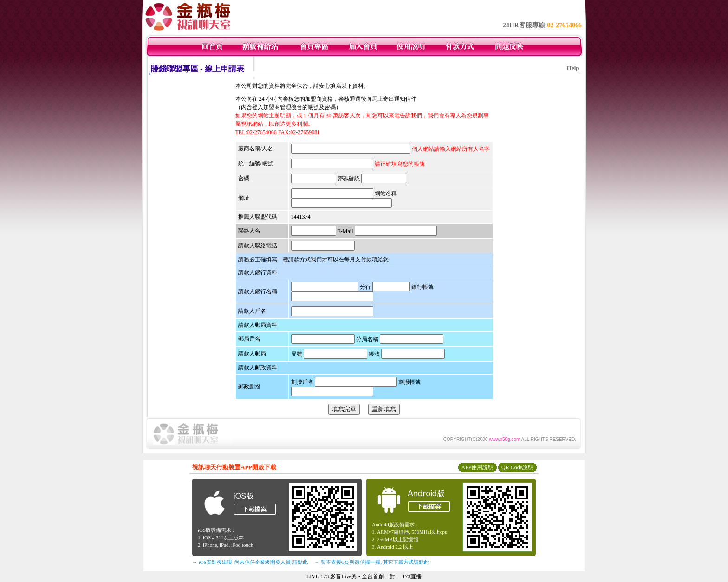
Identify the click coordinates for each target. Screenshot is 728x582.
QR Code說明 (517, 467)
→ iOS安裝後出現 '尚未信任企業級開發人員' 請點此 (250, 562)
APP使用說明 (477, 467)
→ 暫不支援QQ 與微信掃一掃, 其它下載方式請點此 (372, 562)
